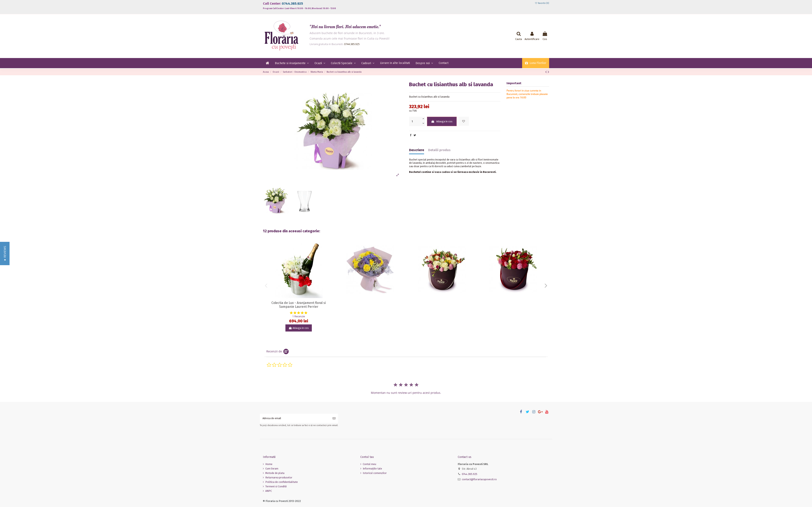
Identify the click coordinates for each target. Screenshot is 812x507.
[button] (5, 253)
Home (269, 464)
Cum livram (272, 469)
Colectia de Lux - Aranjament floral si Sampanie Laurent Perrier (299, 305)
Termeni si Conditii (276, 486)
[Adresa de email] (295, 418)
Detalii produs (439, 150)
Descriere (417, 150)
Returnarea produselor (279, 477)
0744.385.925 (292, 4)
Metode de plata (275, 473)
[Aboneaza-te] (334, 418)
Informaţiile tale (372, 469)
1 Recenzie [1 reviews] (299, 316)
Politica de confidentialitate (282, 482)
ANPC (269, 491)
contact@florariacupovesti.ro (479, 479)
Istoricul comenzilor (375, 473)
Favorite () (542, 3)
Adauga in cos (442, 121)
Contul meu (369, 464)
